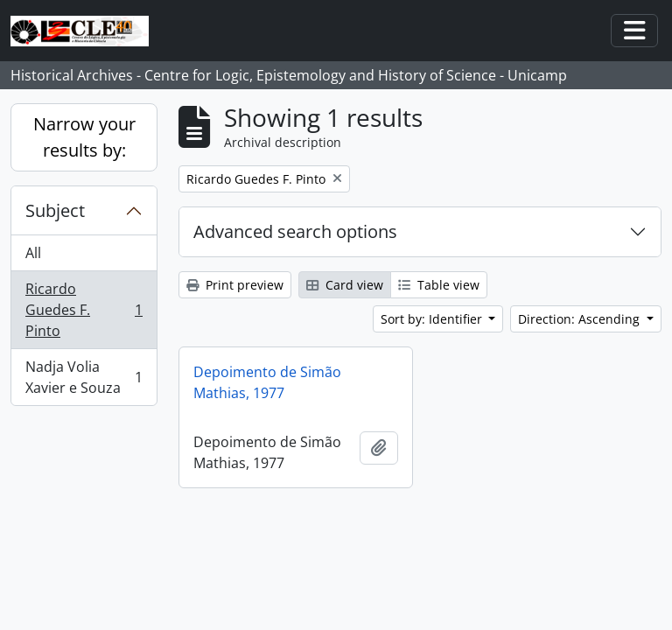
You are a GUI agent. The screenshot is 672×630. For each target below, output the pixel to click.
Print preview (235, 285)
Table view (439, 285)
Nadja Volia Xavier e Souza (84, 377)
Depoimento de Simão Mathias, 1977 (267, 382)
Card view (345, 285)
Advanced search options (295, 231)
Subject (55, 210)
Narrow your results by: (84, 137)
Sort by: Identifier (433, 319)
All (33, 253)
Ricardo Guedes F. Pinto (84, 310)
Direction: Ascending (581, 319)
